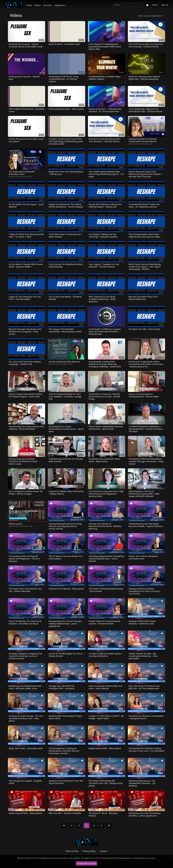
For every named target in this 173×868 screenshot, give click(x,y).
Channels (47, 5)
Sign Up (165, 5)
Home (29, 5)
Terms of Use (72, 851)
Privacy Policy (89, 851)
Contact (104, 851)
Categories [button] (59, 5)
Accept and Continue (86, 863)
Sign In (155, 5)
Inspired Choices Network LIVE (140, 144)
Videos (38, 5)
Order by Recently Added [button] (150, 16)
